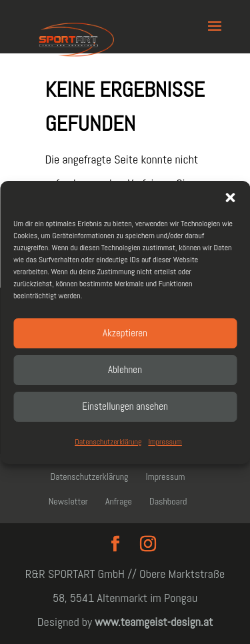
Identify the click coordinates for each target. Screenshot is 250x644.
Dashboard (168, 501)
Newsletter (68, 501)
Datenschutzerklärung (108, 442)
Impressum (165, 442)
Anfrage (119, 501)
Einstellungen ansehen (125, 406)
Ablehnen (125, 369)
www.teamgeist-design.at (154, 622)
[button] (230, 198)
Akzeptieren (125, 333)
